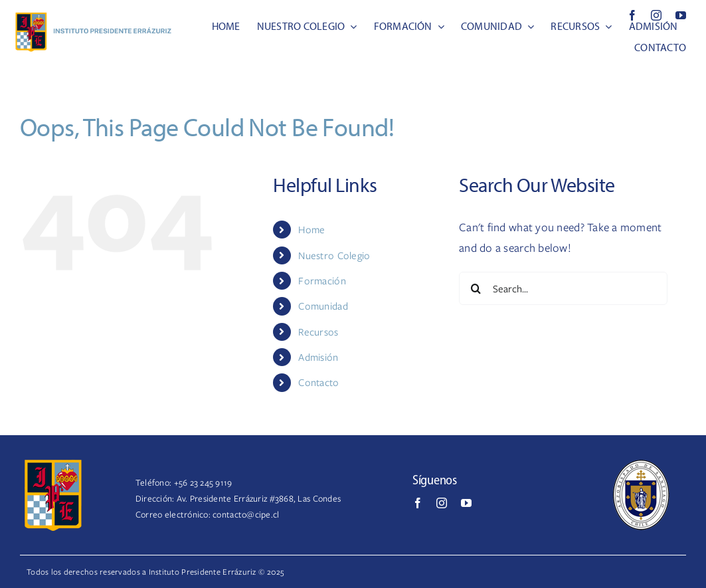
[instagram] (656, 15)
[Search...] (563, 288)
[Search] (476, 288)
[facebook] (632, 15)
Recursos (318, 332)
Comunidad (323, 306)
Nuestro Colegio (334, 255)
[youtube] (681, 15)
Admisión (318, 357)
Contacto (318, 382)
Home (311, 229)
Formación (322, 280)
